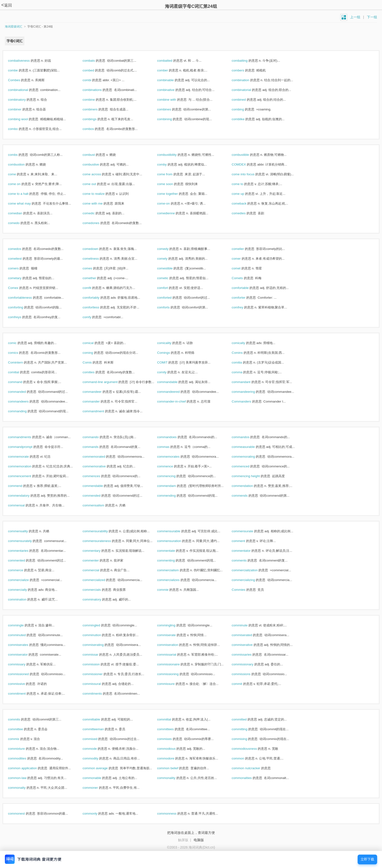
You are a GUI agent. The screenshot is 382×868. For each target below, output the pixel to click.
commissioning (173, 674)
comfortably (96, 298)
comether (95, 278)
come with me (98, 203)
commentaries (23, 551)
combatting (245, 61)
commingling (172, 625)
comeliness (96, 259)
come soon (170, 184)
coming (93, 353)
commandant (246, 382)
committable (97, 719)
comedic (94, 213)
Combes (19, 80)
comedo (19, 223)
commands (96, 447)
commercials (97, 590)
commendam (172, 486)
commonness (172, 814)
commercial (96, 570)
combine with (172, 100)
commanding (23, 411)
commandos (246, 437)
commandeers (24, 401)
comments (244, 560)
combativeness (24, 61)
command (20, 382)
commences (97, 476)
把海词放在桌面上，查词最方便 (191, 833)
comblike (243, 119)
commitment (22, 694)
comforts (169, 307)
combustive (96, 164)
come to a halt (23, 194)
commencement (25, 476)
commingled (97, 625)
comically (244, 343)
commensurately (25, 541)
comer (241, 259)
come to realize (99, 194)
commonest (22, 814)
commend (20, 486)
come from (170, 174)
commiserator (23, 655)
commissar (96, 655)
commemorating (248, 457)
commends (245, 496)
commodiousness (249, 749)
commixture (22, 749)
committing (245, 729)
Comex (18, 288)
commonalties (247, 778)
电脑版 (199, 840)
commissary (22, 664)
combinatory (22, 100)
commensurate (248, 531)
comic (18, 343)
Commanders (247, 401)
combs (18, 155)
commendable (98, 486)
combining (170, 119)
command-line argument (105, 382)
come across (97, 174)
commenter (96, 560)
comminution (97, 635)
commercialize (24, 580)
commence (170, 466)
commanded (22, 392)
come (17, 174)
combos (93, 129)
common (243, 758)
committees (171, 729)
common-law (22, 778)
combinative (171, 90)
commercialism (173, 570)
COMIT (167, 362)
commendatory (24, 496)
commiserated (247, 635)
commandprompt (25, 447)
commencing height (251, 476)
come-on (169, 203)
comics (18, 353)
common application (28, 768)
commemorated (99, 457)
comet (241, 268)
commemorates (174, 457)
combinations (97, 90)
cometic (168, 278)
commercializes (174, 580)
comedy (168, 249)
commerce (21, 570)
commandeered (174, 392)
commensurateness (102, 541)
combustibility (172, 155)
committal (169, 719)
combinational (23, 90)
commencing (172, 476)
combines (169, 109)
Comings (169, 353)
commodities (22, 758)
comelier (243, 249)
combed (94, 70)
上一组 (355, 17)
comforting (21, 307)
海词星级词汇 (14, 27)
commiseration (173, 645)
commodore (171, 758)
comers (19, 268)
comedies (244, 213)
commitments (97, 694)
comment (244, 541)
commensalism (99, 505)
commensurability (100, 531)
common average (100, 768)
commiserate (172, 635)
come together (173, 194)
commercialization (250, 570)
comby (167, 164)
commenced (246, 466)
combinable (171, 80)
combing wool (23, 119)
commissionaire (174, 664)
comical (93, 343)
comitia (242, 362)
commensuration (174, 541)
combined (244, 100)
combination (246, 80)
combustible (246, 155)
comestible (170, 268)
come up (243, 194)
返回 (7, 5)
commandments (25, 437)
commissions (246, 674)
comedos (20, 249)
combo (18, 129)
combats (94, 61)
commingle (21, 625)
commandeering (248, 392)
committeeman (98, 729)
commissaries (247, 655)
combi (92, 80)
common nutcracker (251, 768)
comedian (20, 213)
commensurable (174, 531)
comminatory (97, 599)
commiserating (98, 645)
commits (19, 719)
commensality (23, 531)
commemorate (24, 457)
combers (243, 70)
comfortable (245, 288)
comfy (92, 317)
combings (95, 119)
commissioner (98, 674)
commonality (172, 778)
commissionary (248, 664)
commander (96, 401)
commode (95, 749)
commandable (172, 382)
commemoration (25, 466)
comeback (244, 203)
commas (168, 447)
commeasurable (248, 447)
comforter (244, 298)
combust (94, 155)
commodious (172, 749)
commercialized (99, 580)
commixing (245, 739)
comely (167, 259)
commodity (96, 758)
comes (93, 268)
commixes (170, 739)
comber (168, 70)
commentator (246, 551)
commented (22, 560)
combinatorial (247, 90)
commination (22, 599)
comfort (168, 288)
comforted (170, 298)
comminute (245, 625)
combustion (22, 164)
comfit (92, 288)
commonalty (22, 788)
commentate (171, 551)
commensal (22, 505)
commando (96, 437)
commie (168, 590)
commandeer (97, 392)
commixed (95, 739)
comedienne (171, 213)
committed (244, 719)
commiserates (23, 645)
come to (243, 184)
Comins (242, 353)
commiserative (247, 645)
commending (172, 496)
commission (96, 664)
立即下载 (367, 859)
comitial (19, 372)
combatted (170, 61)
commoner (95, 788)
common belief (173, 768)
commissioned (24, 674)
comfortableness (25, 298)
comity (167, 372)
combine (94, 100)
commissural (97, 684)
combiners (95, 109)
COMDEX (244, 164)
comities (94, 372)
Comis (92, 362)
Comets (243, 278)
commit (242, 684)
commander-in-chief (177, 401)
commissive (22, 684)
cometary (20, 278)
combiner (20, 109)
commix (19, 739)
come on (19, 184)
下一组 (372, 17)
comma (242, 372)
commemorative (99, 466)
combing (243, 109)
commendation (248, 486)
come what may (25, 203)
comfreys (20, 317)
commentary (97, 551)
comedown (96, 249)
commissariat (172, 655)
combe (18, 70)
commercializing (248, 580)
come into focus (248, 174)
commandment (99, 411)
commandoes (172, 437)
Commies (244, 590)
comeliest (20, 259)
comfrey (243, 307)
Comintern (21, 362)
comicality (169, 343)
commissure (171, 684)
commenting (171, 560)
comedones (96, 223)
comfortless (96, 307)
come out (95, 184)
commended (97, 496)
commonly (95, 814)
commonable (97, 778)
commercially (23, 590)
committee (21, 729)
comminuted (22, 635)
